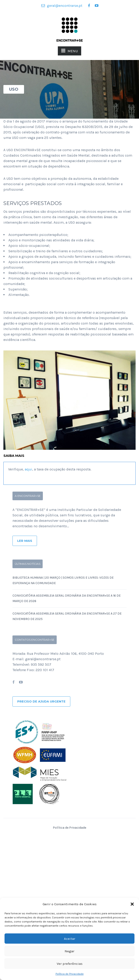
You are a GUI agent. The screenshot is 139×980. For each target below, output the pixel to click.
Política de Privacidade (70, 974)
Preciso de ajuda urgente (41, 701)
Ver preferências (70, 964)
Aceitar (70, 939)
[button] (132, 904)
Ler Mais (25, 541)
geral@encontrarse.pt (62, 6)
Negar (69, 951)
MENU (69, 51)
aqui (28, 469)
